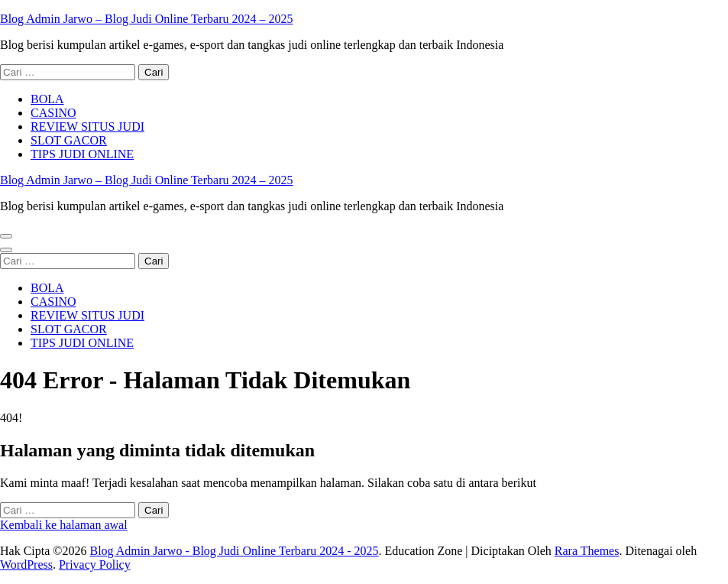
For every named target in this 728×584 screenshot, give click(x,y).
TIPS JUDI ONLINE (82, 154)
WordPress (26, 565)
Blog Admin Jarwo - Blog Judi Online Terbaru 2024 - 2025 (234, 551)
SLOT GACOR (69, 140)
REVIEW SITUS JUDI (87, 127)
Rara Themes (587, 551)
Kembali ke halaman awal (64, 525)
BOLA (47, 99)
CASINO (53, 113)
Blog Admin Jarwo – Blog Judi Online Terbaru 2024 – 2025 (146, 19)
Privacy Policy (95, 565)
